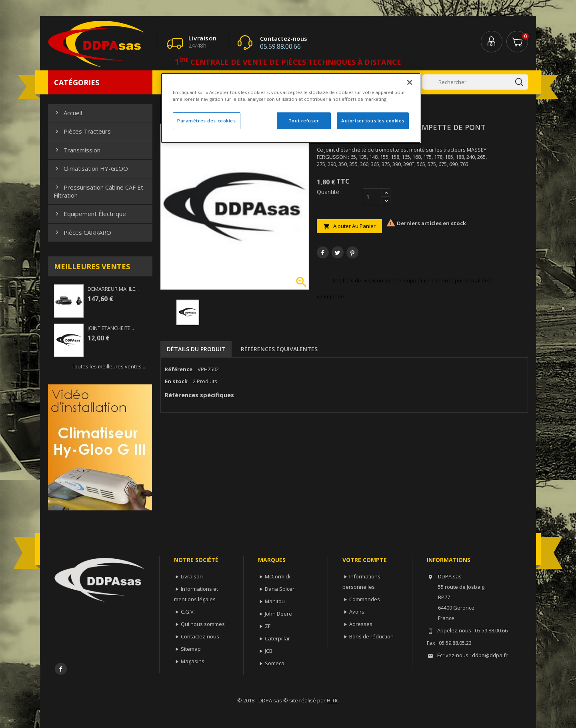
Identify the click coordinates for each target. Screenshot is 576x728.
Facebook (61, 669)
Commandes (365, 599)
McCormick (278, 576)
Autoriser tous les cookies (373, 121)
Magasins (193, 661)
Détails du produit (196, 349)
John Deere (278, 614)
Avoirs (357, 612)
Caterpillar (277, 638)
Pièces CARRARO (82, 232)
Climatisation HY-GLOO (91, 168)
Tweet (338, 252)
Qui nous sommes (203, 624)
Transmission (77, 150)
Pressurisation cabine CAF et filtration (98, 191)
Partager (323, 252)
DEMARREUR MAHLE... (113, 289)
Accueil (68, 113)
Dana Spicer (280, 589)
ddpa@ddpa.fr (490, 655)
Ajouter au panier (349, 226)
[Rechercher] (475, 82)
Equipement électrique (90, 214)
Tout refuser (304, 121)
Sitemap (191, 649)
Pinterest (352, 252)
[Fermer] (410, 82)
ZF (268, 626)
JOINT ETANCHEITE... (111, 328)
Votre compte (365, 560)
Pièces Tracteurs (82, 131)
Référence (179, 369)
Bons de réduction (371, 636)
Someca (275, 663)
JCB (269, 651)
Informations (449, 560)
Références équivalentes (279, 349)
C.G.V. (188, 612)
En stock (176, 381)
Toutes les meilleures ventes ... (109, 366)
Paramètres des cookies (207, 121)
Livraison (192, 576)
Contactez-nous (200, 636)
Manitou (275, 601)
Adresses (361, 624)
